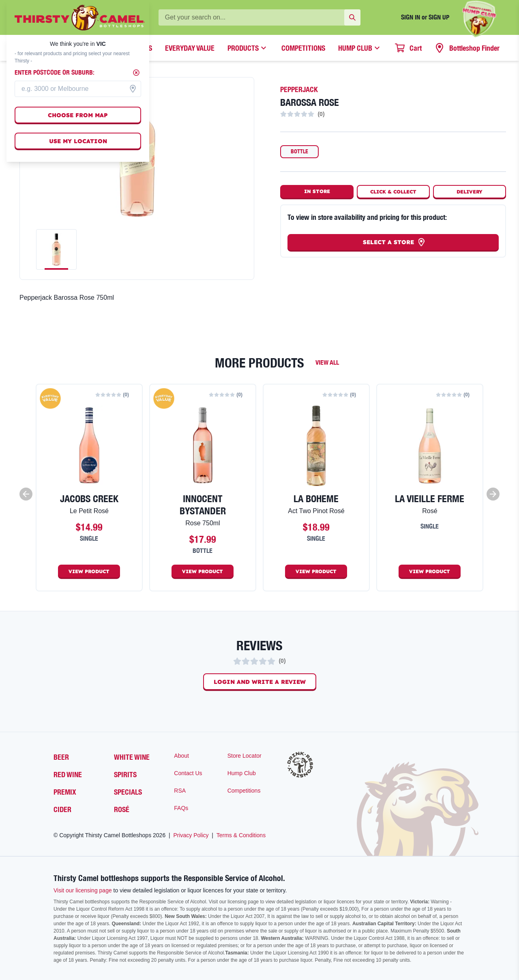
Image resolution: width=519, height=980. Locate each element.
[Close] (136, 73)
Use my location (78, 141)
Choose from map (78, 115)
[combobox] (78, 89)
